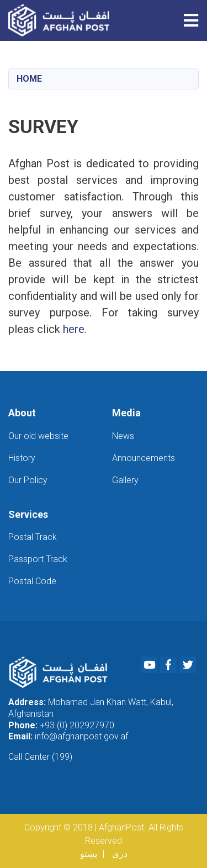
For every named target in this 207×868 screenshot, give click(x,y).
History (22, 458)
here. (75, 329)
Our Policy (28, 480)
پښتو (89, 854)
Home (29, 79)
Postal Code (32, 581)
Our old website (38, 436)
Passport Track (38, 559)
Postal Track (33, 537)
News (123, 436)
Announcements (144, 458)
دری (120, 854)
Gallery (125, 480)
